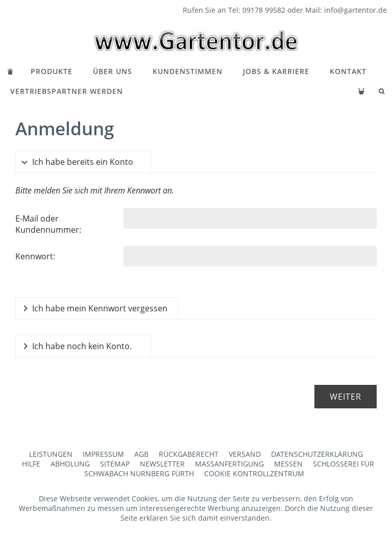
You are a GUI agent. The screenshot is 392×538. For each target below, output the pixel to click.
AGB (141, 454)
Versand (245, 454)
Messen (288, 464)
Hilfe (31, 464)
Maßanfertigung (229, 464)
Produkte (52, 71)
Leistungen (51, 454)
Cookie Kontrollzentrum (254, 473)
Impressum (103, 454)
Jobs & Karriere (276, 71)
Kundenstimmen (188, 71)
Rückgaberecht (189, 454)
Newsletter (162, 464)
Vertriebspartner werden (67, 91)
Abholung (70, 464)
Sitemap (115, 464)
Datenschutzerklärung (317, 454)
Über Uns (113, 71)
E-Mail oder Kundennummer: (48, 224)
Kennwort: (35, 256)
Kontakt (348, 71)
